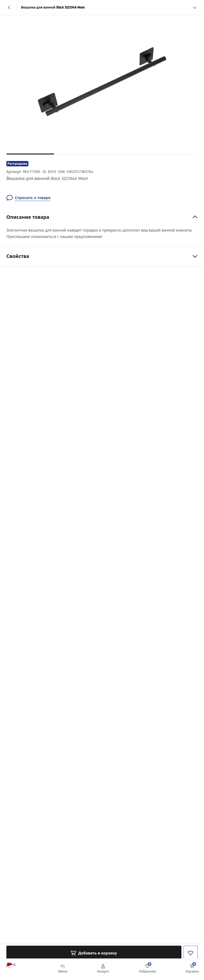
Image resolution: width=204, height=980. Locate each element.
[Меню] (63, 969)
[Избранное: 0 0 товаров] (148, 969)
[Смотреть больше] (195, 7)
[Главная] (17, 969)
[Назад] (9, 7)
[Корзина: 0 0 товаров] (192, 969)
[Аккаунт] (103, 969)
